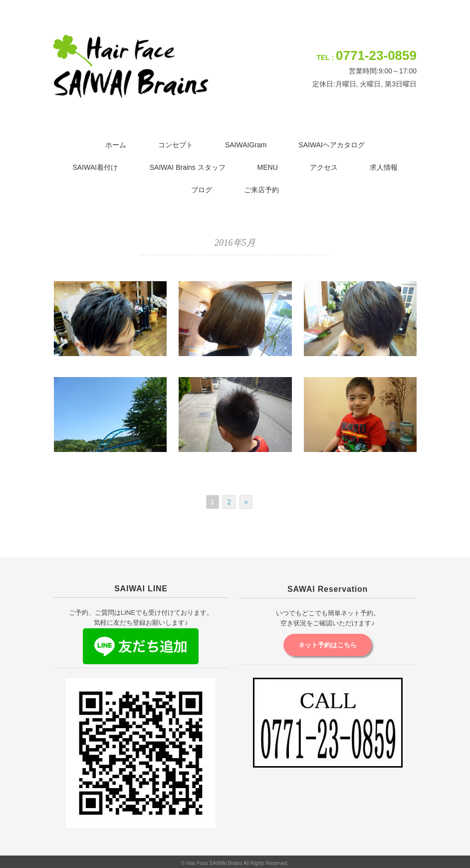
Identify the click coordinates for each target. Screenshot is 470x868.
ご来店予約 (261, 190)
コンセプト (176, 145)
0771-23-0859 (376, 55)
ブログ (202, 190)
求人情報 (384, 167)
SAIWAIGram (246, 145)
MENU (268, 167)
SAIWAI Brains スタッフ (188, 167)
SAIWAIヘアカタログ (332, 145)
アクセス (324, 167)
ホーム (116, 145)
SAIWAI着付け (95, 167)
